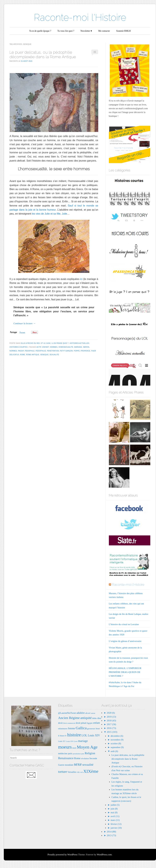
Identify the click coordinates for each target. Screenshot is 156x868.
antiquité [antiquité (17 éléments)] (86, 718)
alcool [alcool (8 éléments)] (88, 713)
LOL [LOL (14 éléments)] (84, 735)
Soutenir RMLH (123, 31)
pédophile (30, 351)
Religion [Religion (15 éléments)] (90, 753)
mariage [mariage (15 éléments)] (83, 741)
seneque (44, 355)
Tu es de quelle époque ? (40, 31)
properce (85, 351)
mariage (78, 347)
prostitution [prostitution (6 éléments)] (77, 754)
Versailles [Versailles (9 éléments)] (72, 772)
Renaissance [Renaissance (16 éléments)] (66, 758)
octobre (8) (116, 743)
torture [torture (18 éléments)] (62, 772)
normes (13, 351)
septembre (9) (117, 747)
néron (86, 347)
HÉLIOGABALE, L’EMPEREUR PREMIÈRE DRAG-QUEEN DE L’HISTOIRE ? (125, 672)
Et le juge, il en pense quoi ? (55, 343)
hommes (54, 347)
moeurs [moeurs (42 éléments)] (65, 747)
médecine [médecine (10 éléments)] (63, 753)
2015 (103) (112, 732)
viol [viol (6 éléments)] (81, 772)
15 (95, 52)
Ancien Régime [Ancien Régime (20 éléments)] (69, 718)
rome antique (33, 355)
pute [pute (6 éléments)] (83, 754)
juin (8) (114, 809)
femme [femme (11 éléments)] (72, 728)
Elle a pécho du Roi (30, 343)
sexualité (54, 355)
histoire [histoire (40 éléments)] (74, 735)
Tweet (22, 333)
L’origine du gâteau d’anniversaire (125, 641)
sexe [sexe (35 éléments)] (78, 764)
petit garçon (66, 351)
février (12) (116, 824)
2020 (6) (111, 713)
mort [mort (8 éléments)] (74, 748)
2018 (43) (111, 721)
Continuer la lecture (24, 323)
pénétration (53, 351)
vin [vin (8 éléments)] (78, 772)
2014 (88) (111, 832)
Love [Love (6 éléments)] (76, 741)
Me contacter (104, 31)
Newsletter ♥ (86, 31)
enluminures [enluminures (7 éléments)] (63, 729)
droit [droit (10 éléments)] (60, 723)
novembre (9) (117, 740)
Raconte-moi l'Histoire (80, 17)
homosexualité (66, 347)
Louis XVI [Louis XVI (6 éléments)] (70, 741)
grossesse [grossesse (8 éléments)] (91, 729)
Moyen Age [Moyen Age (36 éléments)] (87, 747)
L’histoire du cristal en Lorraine (124, 624)
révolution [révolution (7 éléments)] (85, 759)
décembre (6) (117, 736)
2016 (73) (111, 728)
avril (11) (115, 816)
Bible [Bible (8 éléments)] (94, 718)
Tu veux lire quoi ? (66, 31)
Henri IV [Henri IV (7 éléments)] (63, 736)
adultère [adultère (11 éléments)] (81, 713)
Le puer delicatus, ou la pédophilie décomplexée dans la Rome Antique (43, 55)
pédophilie (41, 351)
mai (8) (114, 812)
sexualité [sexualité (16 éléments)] (88, 765)
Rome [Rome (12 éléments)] (77, 758)
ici (81, 279)
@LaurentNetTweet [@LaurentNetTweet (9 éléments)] (67, 713)
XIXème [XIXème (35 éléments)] (91, 771)
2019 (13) (111, 717)
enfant (45, 347)
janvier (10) (116, 828)
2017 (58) (111, 724)
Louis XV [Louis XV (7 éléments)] (62, 741)
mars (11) (115, 820)
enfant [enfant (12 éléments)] (97, 723)
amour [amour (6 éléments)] (93, 713)
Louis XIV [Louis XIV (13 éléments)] (94, 735)
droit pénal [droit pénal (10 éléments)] (81, 723)
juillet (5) (115, 805)
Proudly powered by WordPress (62, 855)
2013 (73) (111, 835)
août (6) (114, 751)
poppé (77, 351)
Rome (23, 355)
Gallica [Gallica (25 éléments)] (81, 728)
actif (39, 347)
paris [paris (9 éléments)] (70, 753)
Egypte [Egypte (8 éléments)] (90, 723)
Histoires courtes (19, 347)
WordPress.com (104, 855)
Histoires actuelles (79, 343)
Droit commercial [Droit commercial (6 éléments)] (69, 723)
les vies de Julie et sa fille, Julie (50, 214)
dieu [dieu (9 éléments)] (99, 718)
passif (21, 351)
